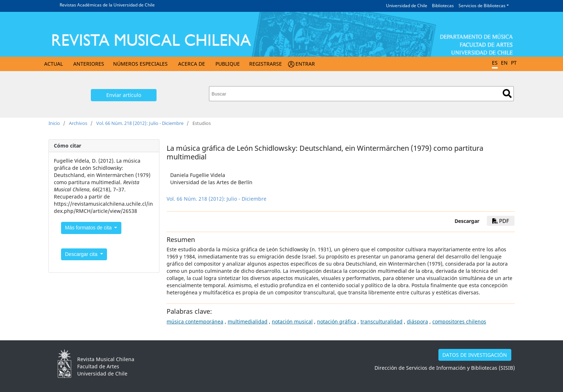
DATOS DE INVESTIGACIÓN (475, 355)
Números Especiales (140, 64)
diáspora (417, 321)
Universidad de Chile (407, 6)
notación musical (292, 321)
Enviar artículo (124, 95)
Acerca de (192, 64)
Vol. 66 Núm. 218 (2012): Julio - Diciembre (140, 123)
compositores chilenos (459, 321)
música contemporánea (195, 321)
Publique (228, 64)
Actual (53, 64)
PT (514, 63)
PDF (501, 221)
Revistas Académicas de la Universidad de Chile (107, 5)
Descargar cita (82, 254)
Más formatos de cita (89, 228)
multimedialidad (248, 321)
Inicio (54, 123)
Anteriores (89, 64)
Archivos (78, 123)
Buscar (507, 94)
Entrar (305, 64)
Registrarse (266, 64)
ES (495, 63)
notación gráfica (337, 321)
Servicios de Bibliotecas (482, 6)
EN (504, 63)
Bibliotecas (443, 6)
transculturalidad (381, 321)
